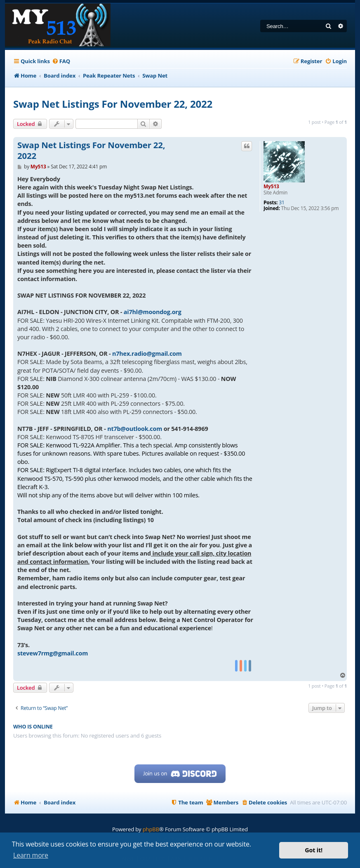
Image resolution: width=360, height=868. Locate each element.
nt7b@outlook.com (135, 429)
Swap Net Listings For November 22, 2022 (113, 104)
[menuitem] (61, 61)
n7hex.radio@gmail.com (147, 354)
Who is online (33, 727)
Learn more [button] (31, 855)
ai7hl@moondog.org (153, 312)
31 (281, 203)
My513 (271, 186)
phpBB (151, 829)
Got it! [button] (314, 850)
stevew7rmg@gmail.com (53, 653)
